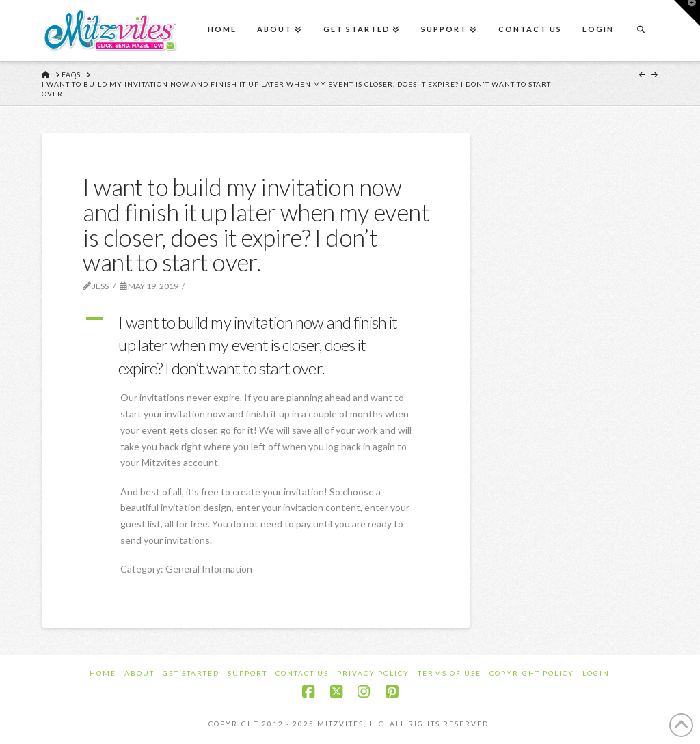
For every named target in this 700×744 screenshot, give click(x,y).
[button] (256, 345)
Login (596, 673)
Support (247, 673)
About (139, 673)
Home (103, 673)
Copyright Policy (532, 673)
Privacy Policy (373, 673)
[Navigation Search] (641, 31)
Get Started (191, 673)
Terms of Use (449, 673)
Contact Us (302, 673)
